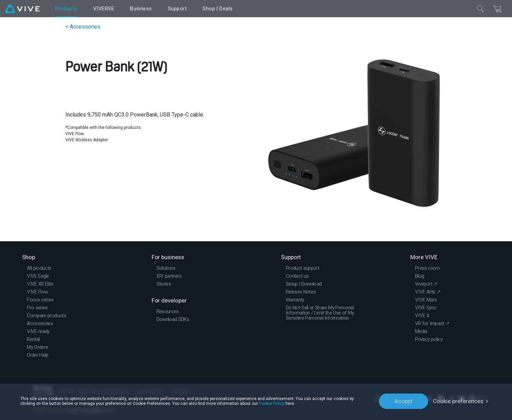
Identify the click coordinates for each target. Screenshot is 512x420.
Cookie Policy (272, 404)
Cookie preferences (458, 401)
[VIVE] (22, 9)
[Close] (480, 9)
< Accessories (83, 27)
